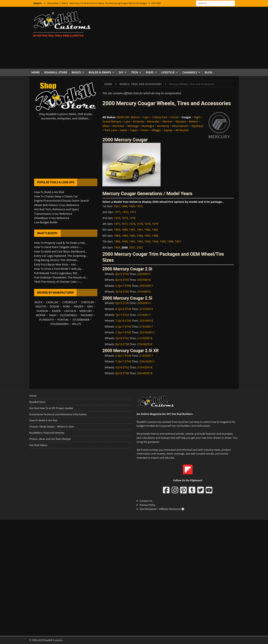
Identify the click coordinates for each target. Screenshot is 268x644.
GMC (90, 306)
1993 (147, 241)
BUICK (38, 302)
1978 (132, 224)
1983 (117, 236)
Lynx (127, 121)
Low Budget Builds (46, 222)
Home (36, 72)
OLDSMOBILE (68, 315)
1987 (147, 236)
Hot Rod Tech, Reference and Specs (56, 209)
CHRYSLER (87, 302)
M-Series (139, 121)
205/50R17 (146, 286)
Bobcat (135, 117)
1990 (124, 241)
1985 (132, 236)
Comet (174, 117)
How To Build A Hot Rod (43, 420)
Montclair (118, 126)
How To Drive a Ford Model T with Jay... (59, 269)
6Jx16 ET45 (122, 280)
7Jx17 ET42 (122, 315)
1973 (133, 212)
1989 (117, 241)
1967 (117, 206)
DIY (121, 72)
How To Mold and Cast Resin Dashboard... (61, 251)
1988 (155, 236)
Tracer (144, 130)
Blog (209, 72)
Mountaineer (180, 126)
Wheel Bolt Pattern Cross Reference (57, 205)
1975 (125, 218)
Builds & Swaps (100, 72)
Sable (123, 130)
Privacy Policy (147, 505)
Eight (197, 117)
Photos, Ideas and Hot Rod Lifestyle (50, 439)
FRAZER (79, 306)
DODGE (55, 306)
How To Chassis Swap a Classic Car (56, 196)
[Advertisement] (168, 38)
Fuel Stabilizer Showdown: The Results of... (61, 277)
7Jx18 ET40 (122, 292)
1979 (147, 224)
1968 (124, 206)
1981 (132, 230)
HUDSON (42, 311)
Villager (156, 130)
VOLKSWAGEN (59, 324)
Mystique (197, 126)
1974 (117, 218)
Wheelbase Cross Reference (52, 218)
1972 (125, 212)
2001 (132, 247)
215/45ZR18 (145, 338)
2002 (140, 247)
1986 (140, 236)
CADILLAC (52, 302)
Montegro (148, 126)
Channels (190, 72)
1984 (124, 236)
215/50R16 (146, 309)
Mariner (168, 121)
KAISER (56, 311)
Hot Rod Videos (38, 445)
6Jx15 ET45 (122, 274)
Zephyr (168, 130)
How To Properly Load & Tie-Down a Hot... (61, 243)
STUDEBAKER (81, 320)
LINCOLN (70, 311)
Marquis (181, 121)
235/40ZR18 (145, 344)
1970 (139, 206)
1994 (155, 241)
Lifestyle (168, 72)
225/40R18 (146, 321)
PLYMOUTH (46, 320)
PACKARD (87, 315)
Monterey (163, 126)
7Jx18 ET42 (122, 338)
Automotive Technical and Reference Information (58, 414)
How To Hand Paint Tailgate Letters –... (58, 247)
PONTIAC (63, 320)
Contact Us (146, 501)
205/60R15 (144, 274)
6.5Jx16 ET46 (123, 309)
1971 (118, 212)
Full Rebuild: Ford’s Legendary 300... (57, 273)
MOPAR (41, 315)
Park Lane (111, 130)
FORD (67, 306)
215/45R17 (144, 315)
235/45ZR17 (147, 332)
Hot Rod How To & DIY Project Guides (51, 408)
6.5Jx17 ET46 (123, 286)
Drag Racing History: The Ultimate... (56, 260)
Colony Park (160, 117)
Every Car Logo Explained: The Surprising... (61, 256)
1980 (117, 230)
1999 (117, 247)
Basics (76, 72)
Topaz (134, 130)
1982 (147, 230)
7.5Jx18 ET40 (123, 321)
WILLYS (77, 324)
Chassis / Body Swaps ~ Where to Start (52, 426)
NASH (53, 315)
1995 (163, 241)
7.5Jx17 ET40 (123, 332)
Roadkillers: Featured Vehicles (47, 433)
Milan (106, 126)
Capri (146, 117)
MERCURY (123, 117)
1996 (170, 241)
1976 (132, 218)
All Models (182, 130)
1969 (132, 206)
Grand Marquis (112, 121)
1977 (117, 224)
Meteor (193, 121)
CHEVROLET (70, 302)
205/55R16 (144, 280)
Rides (150, 72)
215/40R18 (144, 292)
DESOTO (41, 306)
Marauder (153, 121)
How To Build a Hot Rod (49, 192)
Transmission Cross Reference (53, 214)
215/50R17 (146, 327)
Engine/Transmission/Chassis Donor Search (62, 201)
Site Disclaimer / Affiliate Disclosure (162, 509)
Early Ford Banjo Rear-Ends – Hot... (56, 264)
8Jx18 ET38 (122, 344)
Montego (133, 126)
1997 (178, 241)
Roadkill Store (56, 72)
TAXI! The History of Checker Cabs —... (58, 282)
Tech (135, 72)
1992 (140, 241)
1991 (132, 241)
